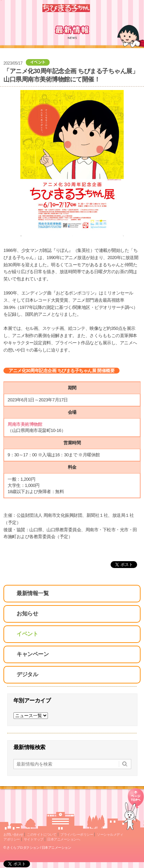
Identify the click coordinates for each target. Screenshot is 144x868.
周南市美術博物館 (25, 424)
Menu (136, 8)
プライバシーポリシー (77, 834)
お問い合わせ (13, 834)
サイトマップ (34, 839)
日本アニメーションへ (64, 839)
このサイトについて (42, 834)
